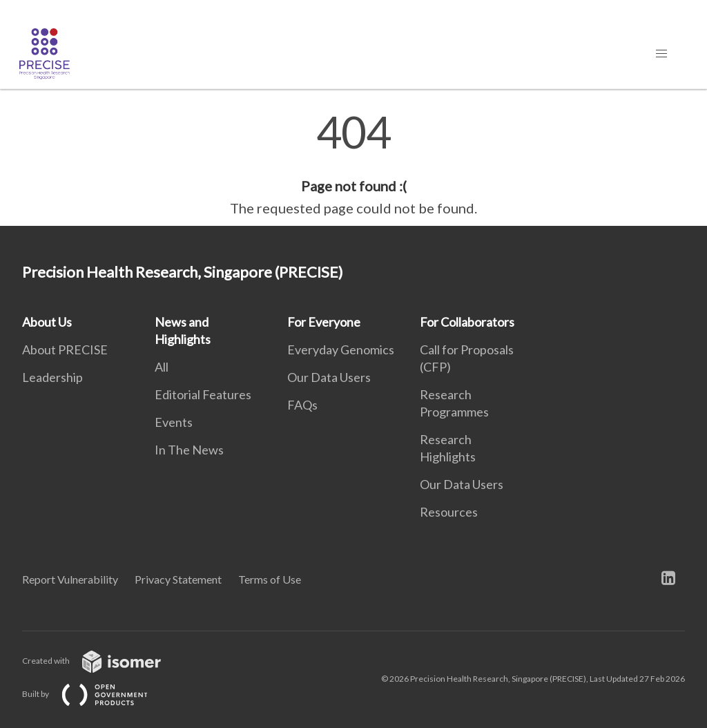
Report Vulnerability (70, 579)
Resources (449, 512)
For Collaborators (467, 322)
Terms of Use (270, 579)
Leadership (52, 377)
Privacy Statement (178, 579)
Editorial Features (203, 394)
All (162, 367)
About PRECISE (65, 349)
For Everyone (324, 322)
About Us (47, 322)
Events (174, 422)
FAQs (302, 405)
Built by (96, 694)
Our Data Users (329, 377)
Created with (103, 661)
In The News (189, 450)
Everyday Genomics (341, 349)
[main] (353, 164)
